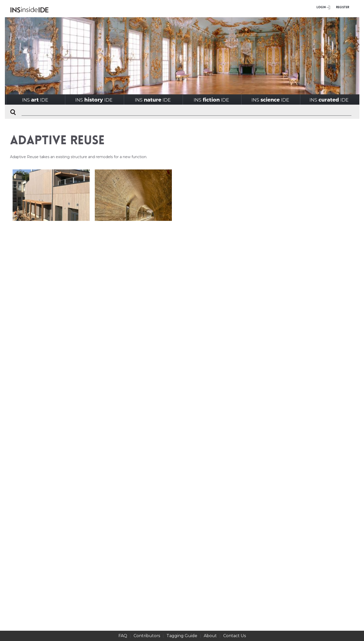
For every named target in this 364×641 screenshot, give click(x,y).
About (210, 636)
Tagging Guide (182, 636)
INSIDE (35, 100)
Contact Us (235, 636)
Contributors (147, 636)
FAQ (123, 636)
